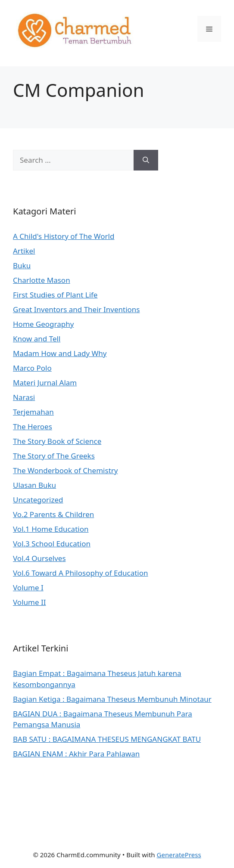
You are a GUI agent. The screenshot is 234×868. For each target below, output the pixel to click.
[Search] (146, 160)
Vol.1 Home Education (51, 529)
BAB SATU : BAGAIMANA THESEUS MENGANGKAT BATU (107, 739)
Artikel (24, 251)
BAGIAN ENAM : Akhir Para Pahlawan (76, 754)
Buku (22, 265)
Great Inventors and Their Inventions (76, 309)
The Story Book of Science (57, 441)
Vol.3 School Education (52, 544)
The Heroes (33, 426)
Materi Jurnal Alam (45, 383)
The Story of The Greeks (54, 456)
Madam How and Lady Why (60, 353)
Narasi (24, 397)
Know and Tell (37, 339)
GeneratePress (179, 855)
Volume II (29, 602)
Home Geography (43, 324)
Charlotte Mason (42, 280)
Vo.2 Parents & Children (53, 514)
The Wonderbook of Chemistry (65, 470)
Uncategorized (38, 500)
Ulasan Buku (34, 485)
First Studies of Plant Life (55, 295)
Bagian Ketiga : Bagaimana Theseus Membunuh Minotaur (112, 699)
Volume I (28, 587)
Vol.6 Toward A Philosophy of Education (80, 573)
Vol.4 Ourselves (39, 558)
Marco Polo (32, 368)
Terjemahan (33, 412)
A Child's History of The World (64, 236)
